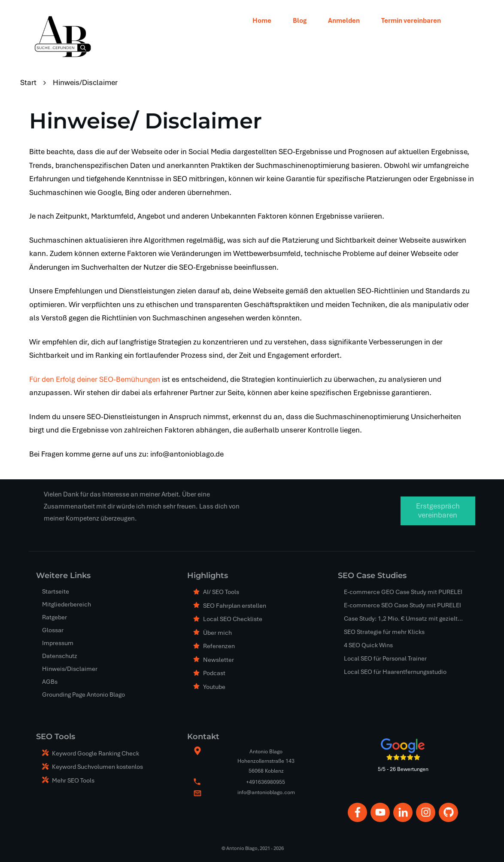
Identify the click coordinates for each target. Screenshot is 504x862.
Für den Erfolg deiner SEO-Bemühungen (95, 379)
